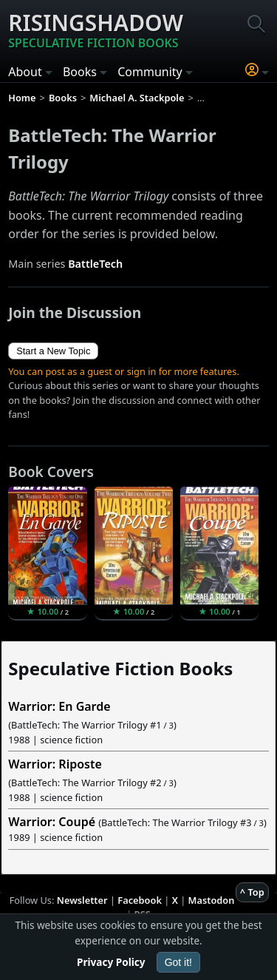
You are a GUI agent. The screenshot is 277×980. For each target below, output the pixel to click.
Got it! (178, 962)
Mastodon (212, 900)
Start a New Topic (53, 351)
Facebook (140, 900)
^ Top (252, 892)
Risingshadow (96, 30)
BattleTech (95, 264)
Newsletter (82, 900)
